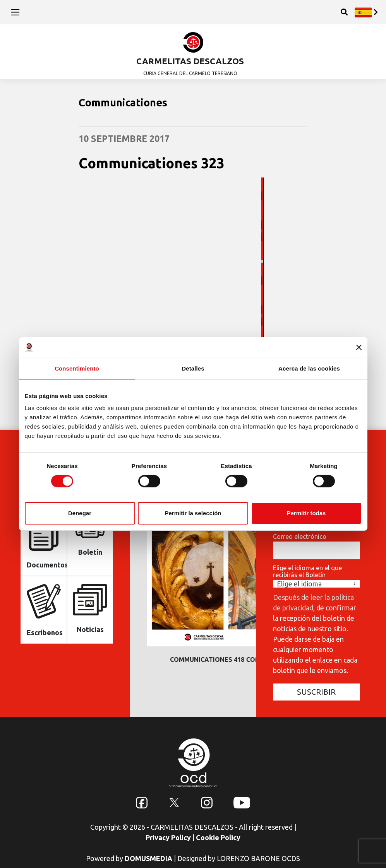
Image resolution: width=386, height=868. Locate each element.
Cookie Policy (218, 837)
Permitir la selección (193, 513)
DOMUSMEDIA (148, 858)
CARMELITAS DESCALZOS (190, 61)
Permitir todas (306, 513)
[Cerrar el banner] (359, 347)
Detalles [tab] (193, 368)
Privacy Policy (168, 837)
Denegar (80, 513)
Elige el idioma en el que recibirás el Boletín (307, 571)
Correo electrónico (300, 537)
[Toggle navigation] (15, 12)
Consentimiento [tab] (77, 368)
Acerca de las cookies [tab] (309, 368)
